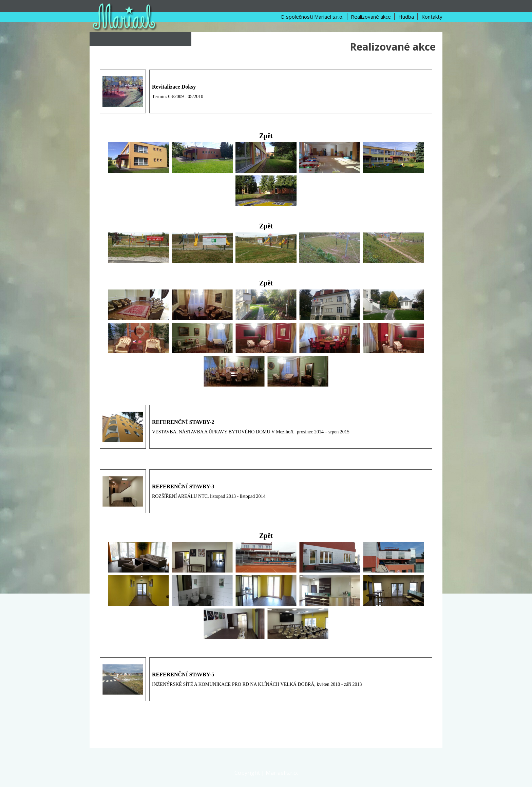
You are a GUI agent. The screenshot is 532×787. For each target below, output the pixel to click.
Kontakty (432, 17)
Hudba (406, 17)
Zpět (266, 136)
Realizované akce (371, 17)
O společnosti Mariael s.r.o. (312, 17)
